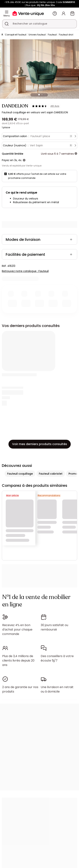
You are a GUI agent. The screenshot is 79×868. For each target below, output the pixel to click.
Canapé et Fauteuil (16, 35)
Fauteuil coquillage (20, 474)
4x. (20, 160)
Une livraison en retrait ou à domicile (57, 689)
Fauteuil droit (66, 35)
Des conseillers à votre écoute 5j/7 (57, 658)
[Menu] (7, 12)
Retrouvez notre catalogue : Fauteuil (25, 271)
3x (16, 160)
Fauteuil (52, 35)
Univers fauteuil (37, 35)
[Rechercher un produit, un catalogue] (7, 24)
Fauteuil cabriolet (51, 474)
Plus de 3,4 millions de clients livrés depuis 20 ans (18, 661)
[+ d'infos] (76, 154)
